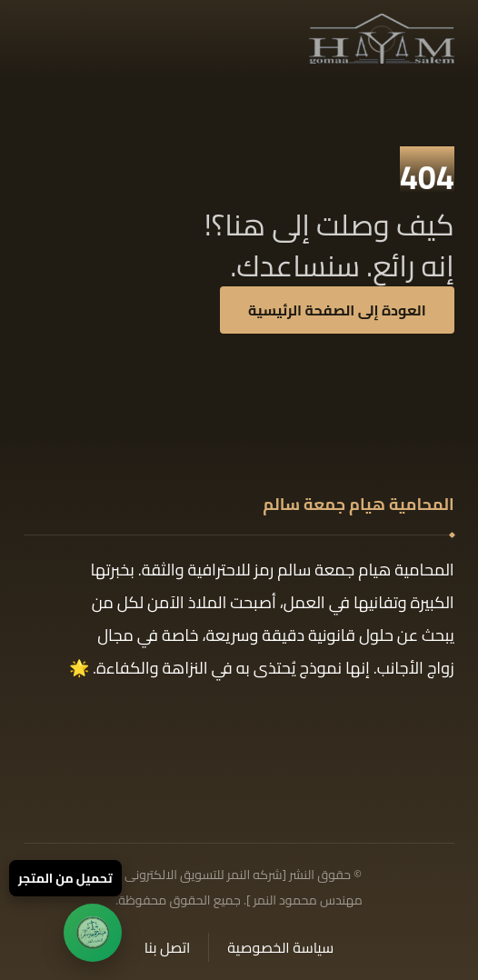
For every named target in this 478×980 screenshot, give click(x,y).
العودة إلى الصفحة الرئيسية (337, 310)
